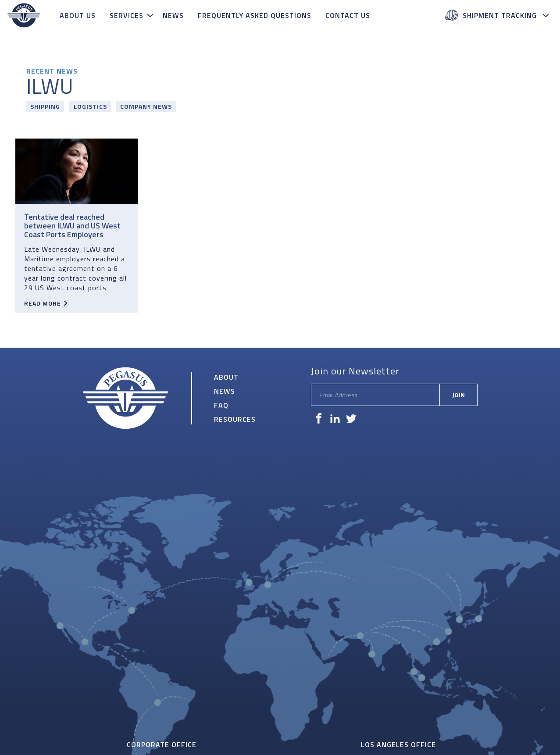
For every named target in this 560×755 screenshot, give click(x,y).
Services (127, 15)
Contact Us (348, 15)
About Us (78, 15)
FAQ (221, 405)
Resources (235, 419)
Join (458, 395)
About (226, 377)
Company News (146, 106)
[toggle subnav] (151, 15)
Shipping (45, 106)
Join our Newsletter (355, 371)
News (173, 15)
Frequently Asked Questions (255, 15)
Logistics (90, 106)
